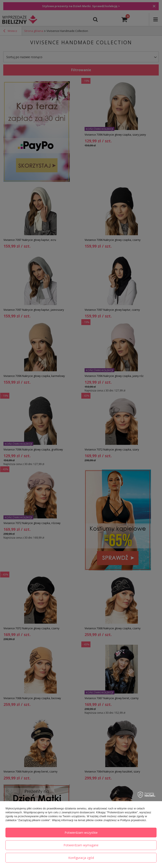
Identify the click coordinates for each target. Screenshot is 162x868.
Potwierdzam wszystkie (81, 833)
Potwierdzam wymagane (81, 845)
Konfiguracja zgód (81, 858)
